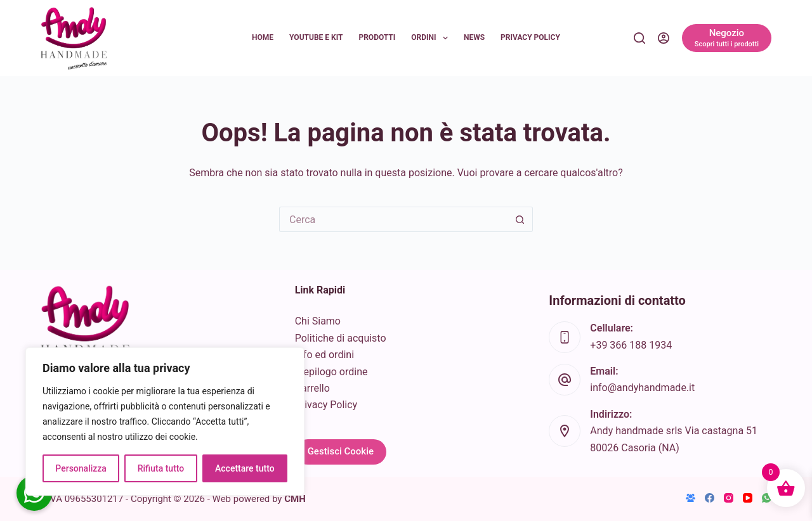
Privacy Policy (530, 37)
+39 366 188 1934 (631, 345)
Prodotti (377, 37)
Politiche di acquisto (341, 338)
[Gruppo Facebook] (691, 498)
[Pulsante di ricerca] (520, 219)
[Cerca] (639, 38)
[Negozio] (727, 38)
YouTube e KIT (316, 37)
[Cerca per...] (393, 219)
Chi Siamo (318, 321)
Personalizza (81, 468)
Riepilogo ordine (331, 372)
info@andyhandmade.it (642, 388)
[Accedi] (664, 38)
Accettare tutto (245, 468)
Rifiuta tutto (161, 468)
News (474, 37)
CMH (295, 499)
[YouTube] (748, 498)
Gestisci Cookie (341, 451)
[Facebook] (710, 498)
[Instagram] (729, 498)
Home (263, 37)
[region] (165, 421)
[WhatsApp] (767, 498)
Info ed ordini (324, 355)
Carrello (312, 388)
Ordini (432, 38)
